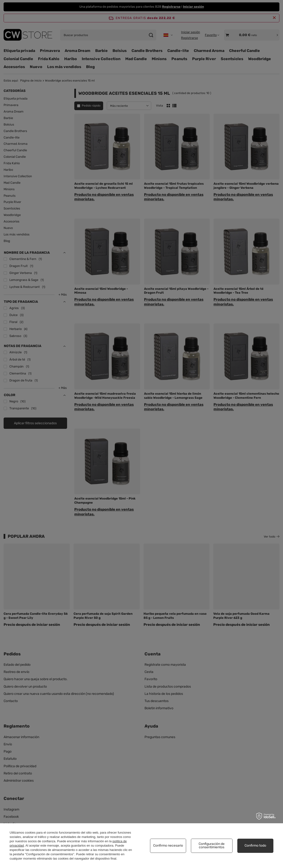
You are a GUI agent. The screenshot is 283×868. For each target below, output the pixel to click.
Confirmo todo (255, 846)
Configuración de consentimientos (212, 846)
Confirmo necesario (168, 846)
